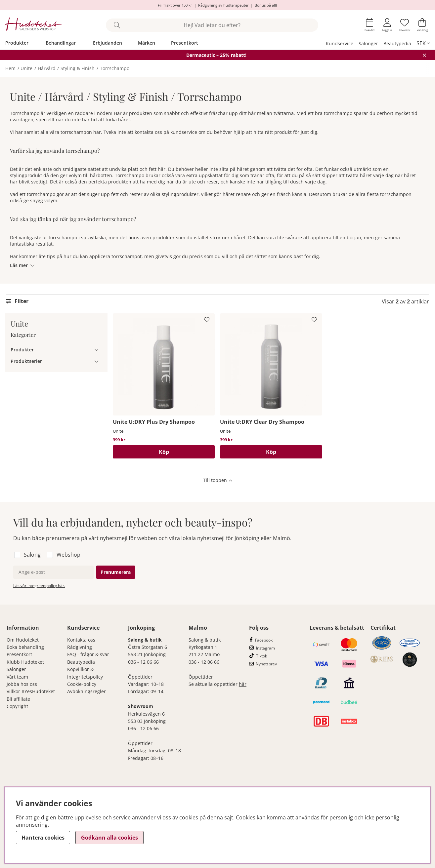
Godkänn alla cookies (109, 838)
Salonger (368, 43)
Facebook (264, 640)
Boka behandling (25, 647)
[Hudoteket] (34, 25)
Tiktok (261, 656)
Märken (147, 43)
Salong (32, 555)
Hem (10, 68)
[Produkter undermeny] (96, 350)
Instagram (265, 648)
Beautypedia (397, 43)
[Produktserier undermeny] (96, 361)
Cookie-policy (82, 684)
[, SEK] (423, 43)
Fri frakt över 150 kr (175, 5)
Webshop (68, 555)
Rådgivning (80, 647)
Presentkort (185, 43)
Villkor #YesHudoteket (31, 691)
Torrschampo (115, 68)
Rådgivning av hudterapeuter (223, 5)
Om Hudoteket (23, 640)
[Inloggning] (387, 25)
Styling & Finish (78, 68)
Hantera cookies (43, 838)
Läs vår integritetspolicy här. (39, 586)
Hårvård (47, 68)
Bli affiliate (18, 699)
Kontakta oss (81, 640)
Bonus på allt (266, 5)
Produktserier (26, 361)
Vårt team (17, 677)
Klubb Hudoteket (25, 662)
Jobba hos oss (22, 684)
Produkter (17, 43)
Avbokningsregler (87, 691)
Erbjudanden (108, 43)
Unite (26, 68)
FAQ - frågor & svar (88, 654)
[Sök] (212, 25)
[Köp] (164, 452)
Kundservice (340, 43)
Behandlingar (61, 43)
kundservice (184, 132)
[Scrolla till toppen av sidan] (217, 481)
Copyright (17, 706)
